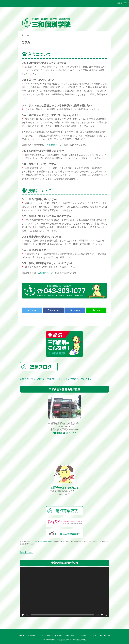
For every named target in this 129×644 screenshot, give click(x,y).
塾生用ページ (27, 552)
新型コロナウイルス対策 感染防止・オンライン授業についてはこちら (56, 379)
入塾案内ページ (54, 145)
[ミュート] (102, 615)
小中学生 (50, 635)
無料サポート (71, 635)
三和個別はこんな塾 (36, 635)
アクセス (93, 635)
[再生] (23, 615)
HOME (22, 635)
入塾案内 (83, 635)
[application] (64, 592)
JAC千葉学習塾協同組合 (43, 541)
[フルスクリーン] (106, 615)
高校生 (59, 635)
